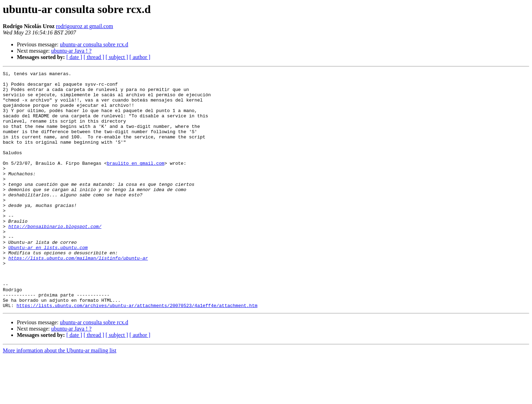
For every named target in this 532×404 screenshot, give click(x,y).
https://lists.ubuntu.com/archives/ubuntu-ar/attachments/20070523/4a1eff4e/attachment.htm (137, 353)
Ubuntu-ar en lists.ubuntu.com (48, 283)
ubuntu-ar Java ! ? (71, 51)
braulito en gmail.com (135, 182)
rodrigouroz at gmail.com (84, 26)
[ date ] (74, 57)
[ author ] (140, 57)
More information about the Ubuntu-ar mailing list (60, 398)
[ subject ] (117, 57)
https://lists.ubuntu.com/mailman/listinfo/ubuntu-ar (78, 296)
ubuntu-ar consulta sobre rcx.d (94, 44)
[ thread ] (94, 57)
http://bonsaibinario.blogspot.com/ (55, 258)
